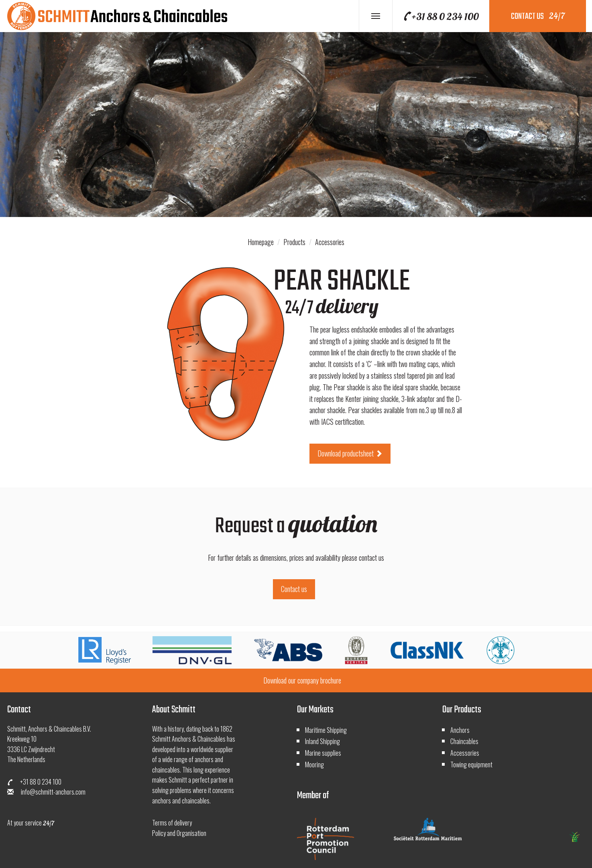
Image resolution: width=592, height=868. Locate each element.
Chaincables (464, 741)
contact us (538, 16)
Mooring (314, 765)
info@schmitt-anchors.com (46, 792)
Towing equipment (471, 765)
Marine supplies (323, 753)
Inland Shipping (322, 741)
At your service (31, 823)
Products (294, 242)
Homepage (261, 242)
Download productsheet (350, 453)
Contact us (294, 589)
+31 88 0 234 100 (440, 16)
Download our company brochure (302, 680)
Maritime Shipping (326, 730)
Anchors (460, 730)
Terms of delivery (172, 823)
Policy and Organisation (179, 833)
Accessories (330, 242)
